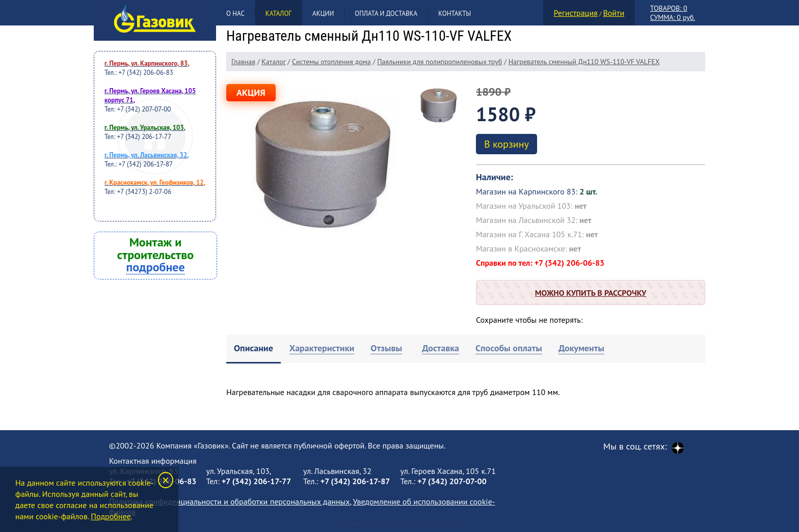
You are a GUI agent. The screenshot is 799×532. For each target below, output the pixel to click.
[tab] (254, 349)
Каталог (278, 13)
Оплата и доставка (386, 13)
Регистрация (576, 13)
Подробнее (111, 516)
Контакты (455, 13)
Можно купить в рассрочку (591, 293)
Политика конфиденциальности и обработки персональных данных (229, 501)
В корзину (507, 144)
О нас (235, 13)
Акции (323, 13)
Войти (614, 13)
